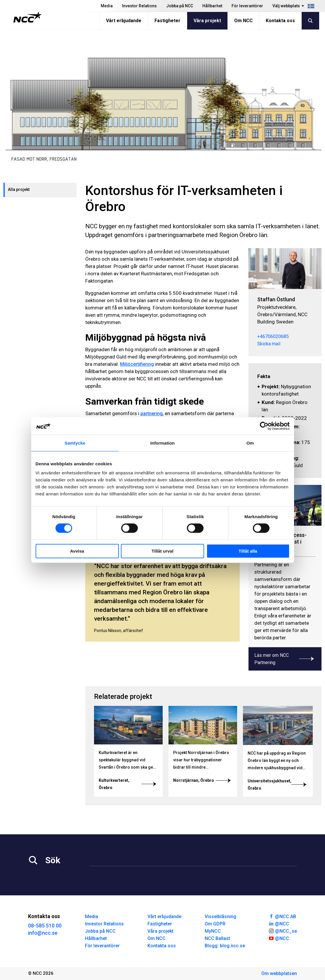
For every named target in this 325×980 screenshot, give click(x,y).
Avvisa (77, 551)
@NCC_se (283, 931)
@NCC (279, 923)
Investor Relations (139, 6)
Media (107, 6)
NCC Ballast (217, 938)
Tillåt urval (162, 551)
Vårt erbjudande (124, 21)
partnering (152, 414)
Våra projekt (207, 21)
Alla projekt (19, 189)
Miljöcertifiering (137, 364)
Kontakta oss (280, 21)
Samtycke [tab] (75, 443)
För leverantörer (247, 6)
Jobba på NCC (180, 6)
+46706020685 (273, 336)
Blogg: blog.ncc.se (225, 946)
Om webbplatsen (279, 973)
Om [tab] (250, 443)
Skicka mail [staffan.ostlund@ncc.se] (269, 344)
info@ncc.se (43, 933)
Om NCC (243, 21)
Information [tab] (163, 443)
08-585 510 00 (45, 926)
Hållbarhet (212, 6)
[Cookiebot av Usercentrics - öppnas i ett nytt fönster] (264, 426)
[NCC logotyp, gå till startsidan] (27, 17)
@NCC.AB (282, 916)
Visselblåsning (220, 917)
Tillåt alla (248, 551)
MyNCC (213, 931)
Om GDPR (215, 924)
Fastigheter (167, 21)
